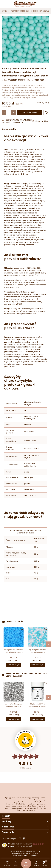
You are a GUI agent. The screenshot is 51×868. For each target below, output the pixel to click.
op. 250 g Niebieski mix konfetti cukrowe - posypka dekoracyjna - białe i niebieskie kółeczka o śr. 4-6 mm (38, 651)
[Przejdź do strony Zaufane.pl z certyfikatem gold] (26, 740)
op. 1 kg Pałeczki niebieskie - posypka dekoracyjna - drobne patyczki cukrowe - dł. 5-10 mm (14, 651)
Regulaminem (28, 802)
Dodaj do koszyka (30, 112)
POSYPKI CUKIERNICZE (20, 11)
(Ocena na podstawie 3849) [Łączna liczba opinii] (20, 846)
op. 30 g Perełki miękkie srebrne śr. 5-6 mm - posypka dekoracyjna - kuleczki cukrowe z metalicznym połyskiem (13, 705)
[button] (36, 864)
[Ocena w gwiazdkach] (26, 757)
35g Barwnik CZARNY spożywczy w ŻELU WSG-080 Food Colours (38, 705)
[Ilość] (9, 113)
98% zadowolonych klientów (20, 844)
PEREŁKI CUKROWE (41, 11)
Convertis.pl (34, 855)
